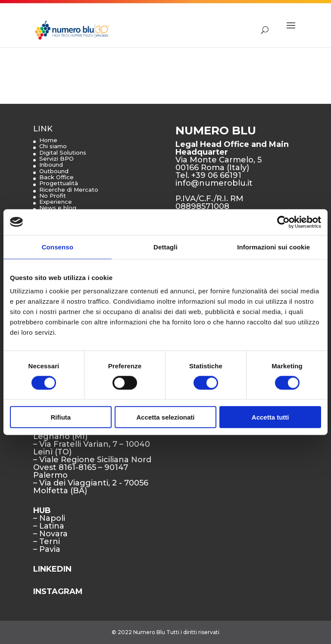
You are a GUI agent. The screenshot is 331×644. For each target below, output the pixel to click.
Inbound (51, 165)
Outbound (54, 171)
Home (48, 140)
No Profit (53, 196)
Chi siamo (53, 146)
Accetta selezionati (165, 417)
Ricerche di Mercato (69, 190)
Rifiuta (61, 417)
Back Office (56, 177)
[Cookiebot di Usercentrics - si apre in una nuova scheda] (283, 222)
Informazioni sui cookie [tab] (273, 247)
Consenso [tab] (58, 247)
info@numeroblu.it (214, 183)
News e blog (58, 208)
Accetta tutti (270, 417)
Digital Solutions (63, 152)
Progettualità (59, 183)
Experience (56, 202)
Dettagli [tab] (165, 247)
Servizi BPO (56, 159)
